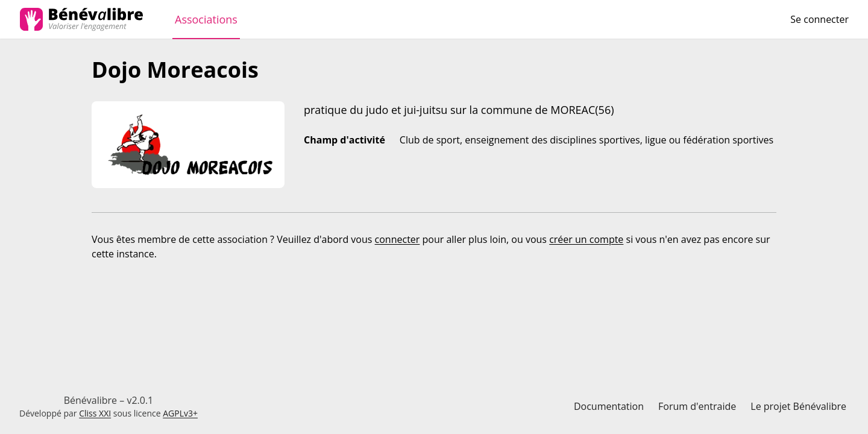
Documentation (609, 406)
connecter (398, 239)
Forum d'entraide (697, 406)
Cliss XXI (95, 413)
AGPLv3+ (180, 413)
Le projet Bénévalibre (798, 406)
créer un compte (586, 239)
